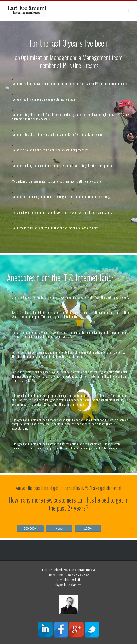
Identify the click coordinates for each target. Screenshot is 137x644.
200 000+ (30, 529)
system (16, 404)
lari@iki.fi (74, 580)
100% (88, 529)
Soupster (22, 372)
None (59, 529)
